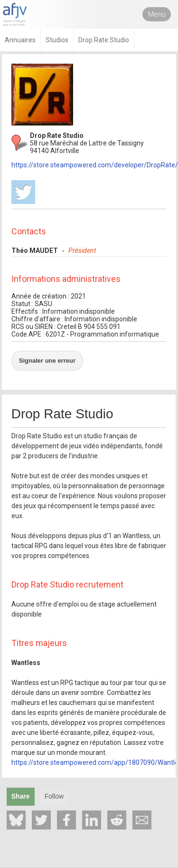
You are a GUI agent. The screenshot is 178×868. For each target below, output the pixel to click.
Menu (157, 14)
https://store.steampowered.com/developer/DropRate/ (95, 165)
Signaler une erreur (47, 361)
